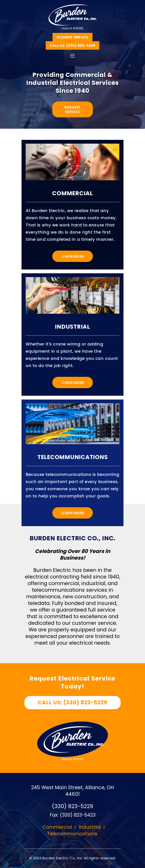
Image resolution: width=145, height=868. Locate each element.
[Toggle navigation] (72, 56)
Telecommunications (72, 834)
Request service (72, 109)
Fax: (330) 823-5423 (73, 815)
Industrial (90, 827)
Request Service (73, 37)
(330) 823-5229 (72, 806)
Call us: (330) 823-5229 (72, 45)
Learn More (73, 256)
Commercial (57, 827)
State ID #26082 (73, 15)
